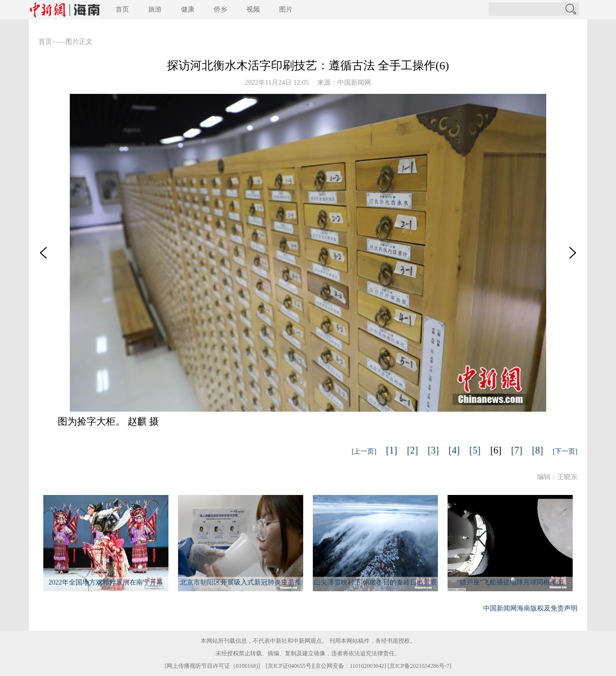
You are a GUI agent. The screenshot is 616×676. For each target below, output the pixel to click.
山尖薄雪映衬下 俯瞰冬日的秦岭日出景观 (375, 582)
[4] (454, 450)
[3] (433, 450)
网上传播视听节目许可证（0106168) (212, 666)
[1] (391, 450)
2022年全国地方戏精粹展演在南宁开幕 (106, 582)
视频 (253, 9)
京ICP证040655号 (289, 666)
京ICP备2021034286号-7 (419, 666)
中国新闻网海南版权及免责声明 (530, 608)
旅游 (155, 9)
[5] (475, 450)
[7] (517, 450)
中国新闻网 (354, 83)
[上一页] (364, 451)
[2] (412, 450)
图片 (286, 9)
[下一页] (565, 451)
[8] (537, 450)
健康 (188, 9)
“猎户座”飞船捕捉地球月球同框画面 (510, 582)
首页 (122, 9)
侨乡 (220, 9)
